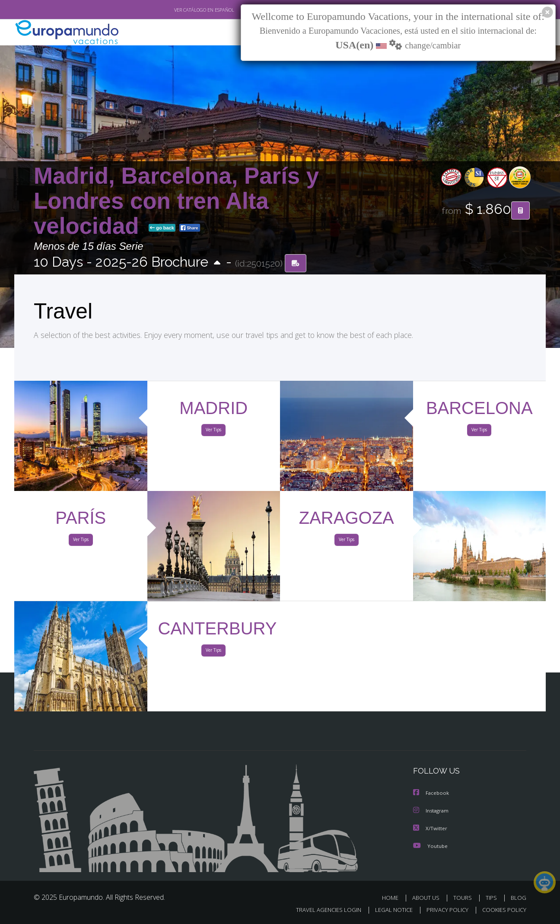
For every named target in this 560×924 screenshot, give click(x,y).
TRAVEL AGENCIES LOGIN (320, 910)
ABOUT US (428, 897)
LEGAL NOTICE (388, 910)
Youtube (430, 845)
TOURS (464, 897)
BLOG (519, 897)
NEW (240, 33)
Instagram (432, 811)
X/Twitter (430, 828)
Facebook (432, 793)
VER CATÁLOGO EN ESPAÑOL (184, 10)
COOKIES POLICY (502, 910)
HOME (393, 897)
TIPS (492, 897)
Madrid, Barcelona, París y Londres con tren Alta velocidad (176, 201)
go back (162, 228)
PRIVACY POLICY (444, 910)
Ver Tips (213, 431)
